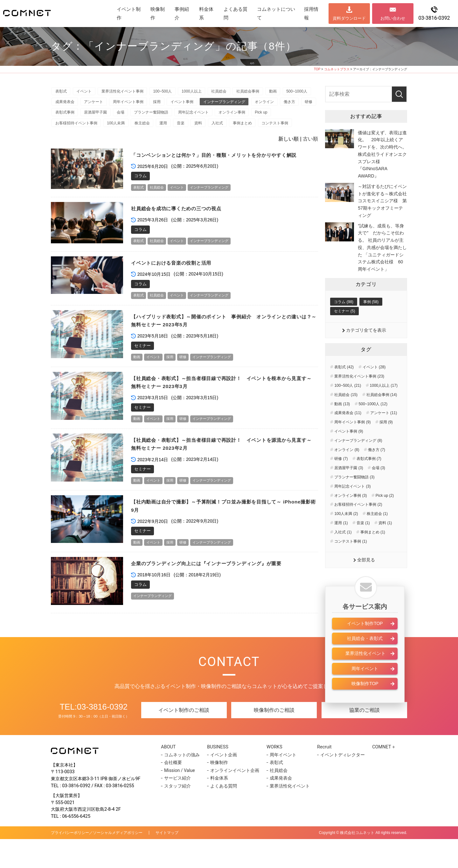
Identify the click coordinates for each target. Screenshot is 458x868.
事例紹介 (182, 14)
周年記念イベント (281, 115)
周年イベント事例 (169, 103)
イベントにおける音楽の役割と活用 (177, 288)
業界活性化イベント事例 (129, 92)
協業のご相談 (364, 739)
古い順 (310, 155)
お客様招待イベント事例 (142, 127)
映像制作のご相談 (274, 739)
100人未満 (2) (346, 529)
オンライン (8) (347, 465)
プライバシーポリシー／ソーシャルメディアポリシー (97, 862)
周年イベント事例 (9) (352, 438)
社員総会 (234, 92)
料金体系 (206, 14)
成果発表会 (100, 103)
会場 (203, 115)
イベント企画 (223, 784)
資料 (278, 127)
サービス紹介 (177, 807)
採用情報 (311, 14)
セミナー (142, 372)
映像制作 (158, 14)
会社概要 (173, 792)
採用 (200, 103)
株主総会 (213, 127)
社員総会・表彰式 (365, 655)
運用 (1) (341, 538)
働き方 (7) (377, 465)
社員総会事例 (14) (382, 410)
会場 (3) (378, 483)
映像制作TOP (365, 700)
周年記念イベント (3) (352, 502)
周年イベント (365, 685)
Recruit (323, 776)
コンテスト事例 (101, 139)
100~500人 (172, 92)
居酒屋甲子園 (175, 115)
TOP (317, 69)
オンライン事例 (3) (350, 511)
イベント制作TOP (365, 640)
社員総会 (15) (346, 410)
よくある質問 (236, 14)
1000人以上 (204, 92)
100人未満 (184, 127)
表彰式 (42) (344, 383)
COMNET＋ (382, 776)
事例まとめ (66, 139)
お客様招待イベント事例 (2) (358, 520)
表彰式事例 (142, 115)
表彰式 (62, 92)
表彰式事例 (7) (369, 474)
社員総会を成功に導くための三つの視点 (182, 234)
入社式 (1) (343, 547)
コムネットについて (276, 14)
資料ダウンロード (349, 18)
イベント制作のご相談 (184, 739)
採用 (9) (386, 438)
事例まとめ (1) (373, 547)
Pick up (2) (385, 511)
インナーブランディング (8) (358, 456)
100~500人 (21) (348, 401)
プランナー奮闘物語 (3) (354, 493)
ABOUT (170, 776)
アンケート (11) (384, 428)
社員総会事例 (266, 92)
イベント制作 (129, 14)
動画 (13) (342, 419)
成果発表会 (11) (348, 428)
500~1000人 (67, 103)
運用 (237, 127)
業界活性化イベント (365, 670)
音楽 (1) (363, 538)
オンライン (66, 115)
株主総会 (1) (377, 529)
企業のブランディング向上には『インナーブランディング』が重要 (216, 593)
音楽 (257, 127)
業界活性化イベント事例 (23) (359, 392)
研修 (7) (341, 474)
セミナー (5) (344, 326)
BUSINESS (219, 776)
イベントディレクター (339, 784)
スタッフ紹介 (177, 815)
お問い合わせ (393, 18)
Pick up (102, 127)
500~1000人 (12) (373, 419)
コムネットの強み (182, 784)
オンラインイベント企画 (234, 799)
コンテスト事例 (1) (350, 557)
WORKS (274, 776)
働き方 (94, 115)
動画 (294, 92)
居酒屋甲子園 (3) (349, 483)
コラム (140, 200)
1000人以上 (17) (384, 401)
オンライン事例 (70, 127)
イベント (88, 92)
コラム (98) (344, 316)
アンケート (131, 103)
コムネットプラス (337, 69)
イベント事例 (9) (349, 447)
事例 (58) (371, 316)
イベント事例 (228, 103)
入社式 (300, 127)
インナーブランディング (273, 103)
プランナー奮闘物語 (237, 115)
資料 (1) (385, 538)
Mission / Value (180, 799)
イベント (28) (374, 383)
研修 (116, 115)
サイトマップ (167, 862)
